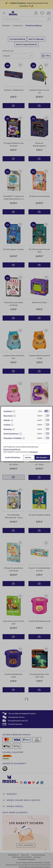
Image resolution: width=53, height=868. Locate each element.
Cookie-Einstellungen (13, 457)
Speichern (29, 457)
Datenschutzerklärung (12, 449)
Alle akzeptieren (42, 457)
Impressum (34, 452)
